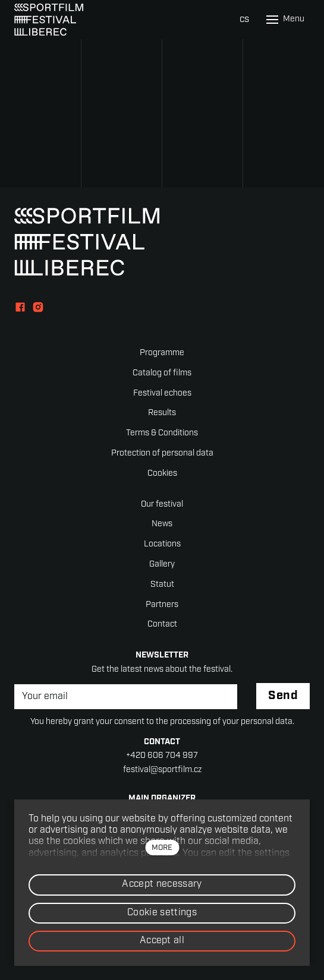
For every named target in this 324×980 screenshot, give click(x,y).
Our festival (162, 505)
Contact (162, 625)
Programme (162, 353)
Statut (162, 585)
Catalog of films (162, 373)
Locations (162, 544)
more (162, 848)
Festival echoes (162, 393)
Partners (162, 605)
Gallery (162, 565)
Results (162, 413)
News (162, 524)
